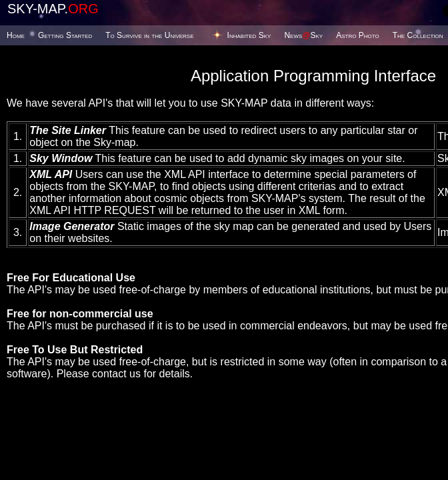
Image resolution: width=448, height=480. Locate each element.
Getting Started (65, 35)
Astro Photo (358, 35)
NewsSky (303, 35)
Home (16, 35)
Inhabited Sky (249, 35)
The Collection (418, 35)
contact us (116, 374)
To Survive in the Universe (149, 35)
